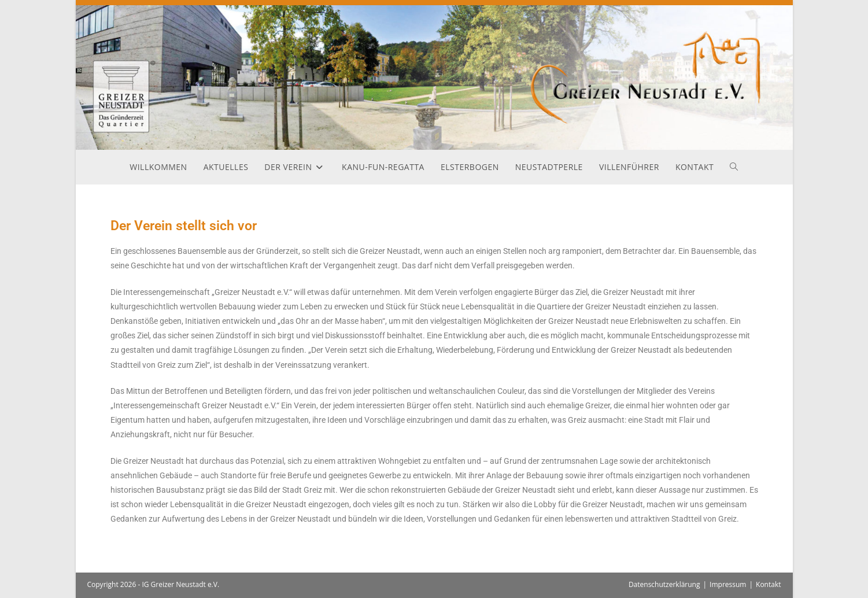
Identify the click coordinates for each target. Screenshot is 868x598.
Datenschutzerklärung (664, 584)
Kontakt (768, 584)
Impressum (728, 584)
